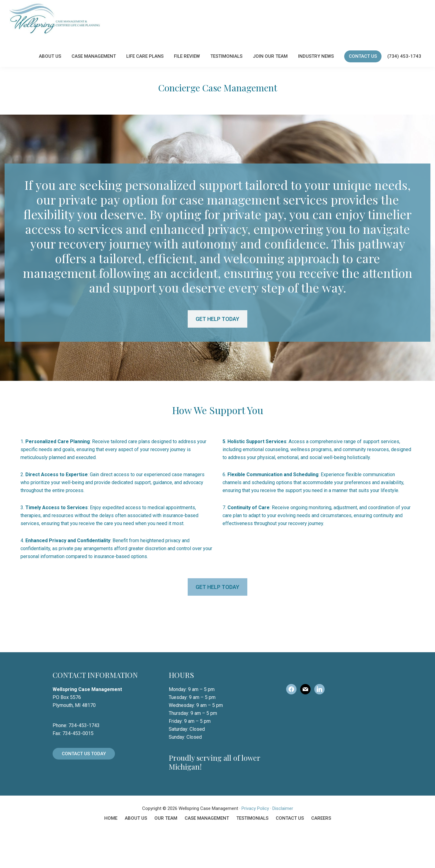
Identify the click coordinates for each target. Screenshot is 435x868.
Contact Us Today (84, 791)
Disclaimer (283, 845)
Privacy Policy (255, 845)
